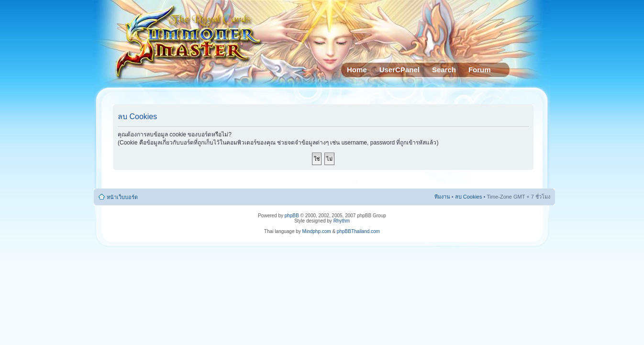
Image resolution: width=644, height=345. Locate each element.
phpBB (292, 216)
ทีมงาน (442, 197)
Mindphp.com (317, 231)
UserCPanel (400, 70)
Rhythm (342, 221)
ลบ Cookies (469, 197)
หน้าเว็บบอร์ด (122, 197)
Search (444, 70)
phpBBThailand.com (358, 231)
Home (357, 70)
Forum (480, 70)
